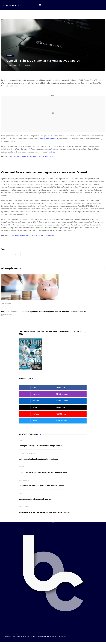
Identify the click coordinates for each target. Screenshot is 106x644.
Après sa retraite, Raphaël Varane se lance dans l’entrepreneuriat (45, 513)
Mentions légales (11, 637)
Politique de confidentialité (38, 637)
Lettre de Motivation (27, 454)
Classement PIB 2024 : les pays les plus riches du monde (41, 486)
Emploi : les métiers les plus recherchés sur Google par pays (43, 473)
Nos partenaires (23, 637)
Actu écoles (6, 304)
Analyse (22, 467)
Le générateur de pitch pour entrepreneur (35, 499)
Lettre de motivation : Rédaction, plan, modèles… (38, 459)
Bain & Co (51, 152)
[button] (40, 5)
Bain (4, 254)
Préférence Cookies (63, 637)
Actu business (24, 507)
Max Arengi (13, 65)
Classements (24, 481)
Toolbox (22, 440)
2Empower (52, 637)
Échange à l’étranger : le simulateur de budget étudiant (41, 446)
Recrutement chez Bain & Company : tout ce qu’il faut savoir (33, 235)
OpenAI (17, 254)
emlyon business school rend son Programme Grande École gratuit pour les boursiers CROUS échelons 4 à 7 (44, 312)
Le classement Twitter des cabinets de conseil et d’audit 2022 (33, 157)
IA (10, 254)
